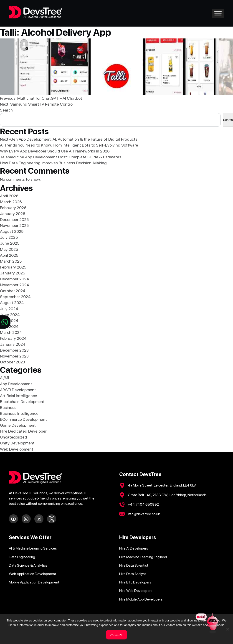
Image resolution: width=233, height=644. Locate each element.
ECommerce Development (23, 419)
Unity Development (17, 443)
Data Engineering (22, 557)
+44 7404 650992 (143, 504)
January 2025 (13, 273)
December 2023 (14, 350)
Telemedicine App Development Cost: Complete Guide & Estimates (61, 157)
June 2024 (10, 315)
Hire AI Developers (134, 548)
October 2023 (13, 362)
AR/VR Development (18, 390)
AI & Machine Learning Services (33, 548)
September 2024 (15, 297)
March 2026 (11, 202)
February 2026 (13, 208)
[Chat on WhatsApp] (5, 322)
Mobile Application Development (34, 582)
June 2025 (10, 243)
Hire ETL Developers (135, 582)
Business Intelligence (19, 413)
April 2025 (9, 255)
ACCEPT (116, 635)
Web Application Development (33, 574)
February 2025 (13, 267)
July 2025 (9, 237)
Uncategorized (14, 437)
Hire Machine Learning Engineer (143, 557)
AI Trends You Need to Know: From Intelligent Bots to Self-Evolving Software (69, 145)
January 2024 (13, 344)
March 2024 (11, 332)
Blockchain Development (22, 402)
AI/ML (5, 378)
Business (8, 407)
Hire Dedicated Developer (23, 431)
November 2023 (14, 356)
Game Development (18, 425)
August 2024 (12, 303)
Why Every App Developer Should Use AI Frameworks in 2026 (55, 151)
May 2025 (9, 249)
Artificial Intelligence (19, 396)
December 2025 (14, 219)
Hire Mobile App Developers (141, 599)
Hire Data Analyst (133, 574)
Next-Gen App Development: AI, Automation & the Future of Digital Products (69, 139)
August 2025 (12, 231)
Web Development (17, 449)
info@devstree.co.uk (144, 514)
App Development (16, 384)
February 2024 (13, 338)
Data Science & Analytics (28, 565)
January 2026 (13, 214)
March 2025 (11, 261)
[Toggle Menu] (218, 13)
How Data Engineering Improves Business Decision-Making (53, 163)
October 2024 (13, 291)
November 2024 (15, 285)
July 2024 (9, 309)
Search (6, 110)
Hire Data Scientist (134, 565)
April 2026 (9, 196)
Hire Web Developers (136, 591)
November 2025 (14, 225)
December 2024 (15, 279)
